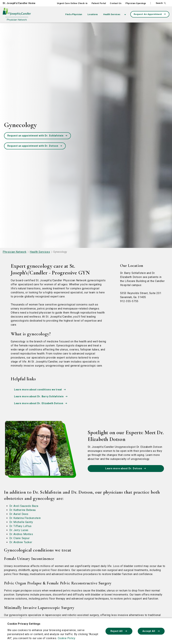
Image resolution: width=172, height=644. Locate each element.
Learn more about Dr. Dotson (126, 468)
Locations (93, 14)
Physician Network (15, 252)
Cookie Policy (67, 638)
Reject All (119, 631)
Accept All (151, 631)
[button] (158, 3)
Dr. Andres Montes (21, 534)
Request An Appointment (150, 14)
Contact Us (116, 3)
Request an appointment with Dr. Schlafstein (37, 136)
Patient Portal (99, 3)
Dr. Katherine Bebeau (23, 510)
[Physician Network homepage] (17, 15)
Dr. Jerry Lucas (19, 530)
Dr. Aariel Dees (19, 514)
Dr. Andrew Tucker (21, 542)
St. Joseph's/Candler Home (19, 3)
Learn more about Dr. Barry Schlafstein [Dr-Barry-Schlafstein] (41, 396)
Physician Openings (136, 3)
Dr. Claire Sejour (19, 538)
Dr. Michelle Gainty (21, 522)
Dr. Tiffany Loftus (20, 526)
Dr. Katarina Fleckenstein (25, 518)
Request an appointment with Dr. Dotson (35, 146)
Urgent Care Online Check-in (72, 3)
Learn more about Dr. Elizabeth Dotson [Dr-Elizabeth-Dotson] (41, 403)
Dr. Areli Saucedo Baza (24, 506)
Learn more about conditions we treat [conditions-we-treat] (40, 390)
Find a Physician (74, 14)
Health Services (112, 14)
